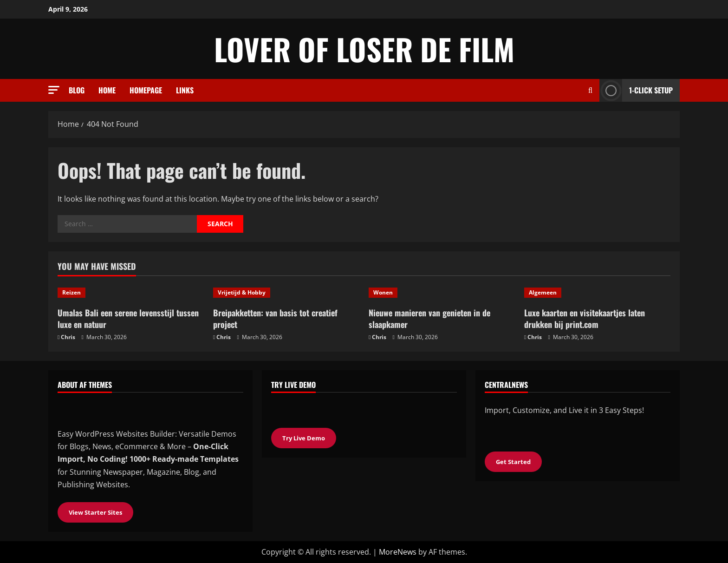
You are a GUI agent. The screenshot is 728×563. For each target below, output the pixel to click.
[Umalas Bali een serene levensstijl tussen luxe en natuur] (131, 293)
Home (107, 90)
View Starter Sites (95, 512)
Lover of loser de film (364, 49)
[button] (54, 90)
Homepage (146, 90)
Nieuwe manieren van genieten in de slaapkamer (429, 318)
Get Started (513, 462)
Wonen (383, 292)
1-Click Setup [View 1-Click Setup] (636, 90)
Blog (77, 90)
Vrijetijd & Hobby (242, 292)
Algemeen (543, 292)
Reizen (71, 292)
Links (185, 90)
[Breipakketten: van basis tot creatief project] (286, 293)
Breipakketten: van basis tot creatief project (275, 318)
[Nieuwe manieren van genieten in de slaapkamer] (442, 293)
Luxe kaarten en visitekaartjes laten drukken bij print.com (585, 318)
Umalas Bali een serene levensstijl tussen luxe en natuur (128, 318)
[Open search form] (590, 90)
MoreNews (398, 552)
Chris (68, 337)
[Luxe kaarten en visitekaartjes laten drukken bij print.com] (597, 293)
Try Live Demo (304, 438)
